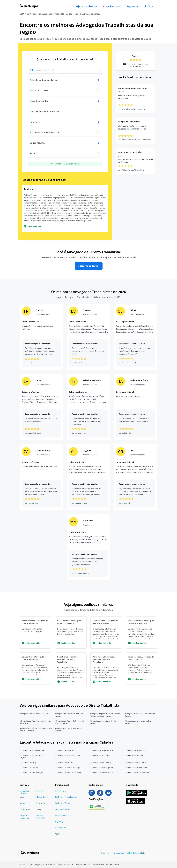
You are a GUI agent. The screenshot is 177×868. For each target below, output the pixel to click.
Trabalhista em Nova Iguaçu (102, 767)
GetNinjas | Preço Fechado (66, 797)
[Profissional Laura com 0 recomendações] (41, 407)
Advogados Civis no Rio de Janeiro (34, 713)
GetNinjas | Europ (62, 803)
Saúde (39, 809)
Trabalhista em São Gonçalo (32, 772)
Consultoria (36, 14)
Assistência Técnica (24, 792)
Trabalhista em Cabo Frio (135, 750)
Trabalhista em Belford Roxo (102, 750)
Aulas (22, 797)
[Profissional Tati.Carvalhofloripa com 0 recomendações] (136, 407)
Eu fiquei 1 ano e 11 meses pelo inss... (83, 14)
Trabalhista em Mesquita (100, 763)
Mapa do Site (60, 828)
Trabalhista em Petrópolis (136, 767)
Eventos (40, 791)
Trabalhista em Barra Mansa (67, 750)
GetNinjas (24, 14)
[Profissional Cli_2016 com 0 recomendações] (88, 477)
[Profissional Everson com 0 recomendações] (88, 337)
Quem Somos (61, 791)
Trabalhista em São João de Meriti (69, 772)
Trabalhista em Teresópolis (101, 772)
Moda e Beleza (42, 797)
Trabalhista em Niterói (29, 767)
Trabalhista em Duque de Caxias (68, 755)
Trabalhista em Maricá (64, 763)
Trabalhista (59, 14)
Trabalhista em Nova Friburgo (67, 767)
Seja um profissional (86, 6)
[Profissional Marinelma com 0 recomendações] (88, 547)
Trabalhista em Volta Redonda (138, 772)
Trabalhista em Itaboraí (100, 755)
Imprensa (105, 853)
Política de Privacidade (135, 853)
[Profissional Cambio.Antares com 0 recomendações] (41, 477)
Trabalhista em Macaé (134, 755)
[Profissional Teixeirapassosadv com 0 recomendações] (88, 407)
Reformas (41, 803)
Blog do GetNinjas (63, 815)
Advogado (47, 14)
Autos (22, 803)
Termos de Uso (118, 853)
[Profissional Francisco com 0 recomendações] (41, 337)
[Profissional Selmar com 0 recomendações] (136, 337)
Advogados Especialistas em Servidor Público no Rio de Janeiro (105, 715)
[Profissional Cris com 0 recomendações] (136, 477)
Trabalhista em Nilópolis (135, 763)
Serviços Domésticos (41, 817)
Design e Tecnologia (24, 817)
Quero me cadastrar (89, 266)
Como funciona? (112, 6)
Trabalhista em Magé (29, 763)
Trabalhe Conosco (63, 809)
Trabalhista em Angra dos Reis (32, 750)
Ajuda (57, 834)
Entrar (149, 6)
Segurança (132, 6)
